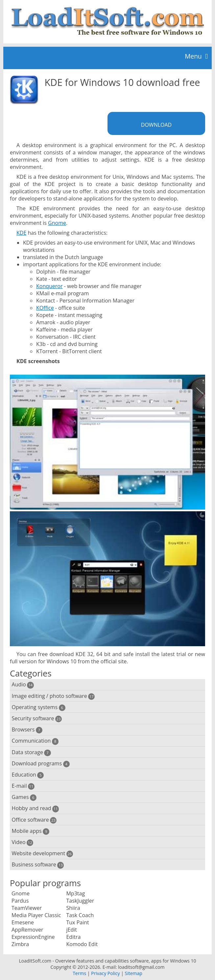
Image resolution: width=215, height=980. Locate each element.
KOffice (45, 308)
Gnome (57, 223)
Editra (73, 937)
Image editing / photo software (53, 696)
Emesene (23, 922)
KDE (21, 233)
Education (28, 775)
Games (24, 797)
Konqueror (49, 286)
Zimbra (20, 944)
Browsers (27, 730)
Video (23, 842)
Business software (38, 865)
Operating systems (39, 707)
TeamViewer (27, 908)
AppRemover (27, 930)
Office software (34, 820)
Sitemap (133, 973)
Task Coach (80, 915)
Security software (37, 718)
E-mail (23, 786)
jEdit (71, 930)
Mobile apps (31, 831)
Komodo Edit (82, 944)
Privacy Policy (105, 973)
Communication (35, 741)
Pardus (20, 901)
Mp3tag (75, 893)
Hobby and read (36, 808)
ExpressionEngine (33, 937)
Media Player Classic (36, 915)
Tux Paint (77, 922)
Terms (79, 973)
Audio (23, 685)
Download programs (41, 764)
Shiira (73, 908)
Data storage (31, 752)
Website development (42, 853)
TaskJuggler (80, 901)
